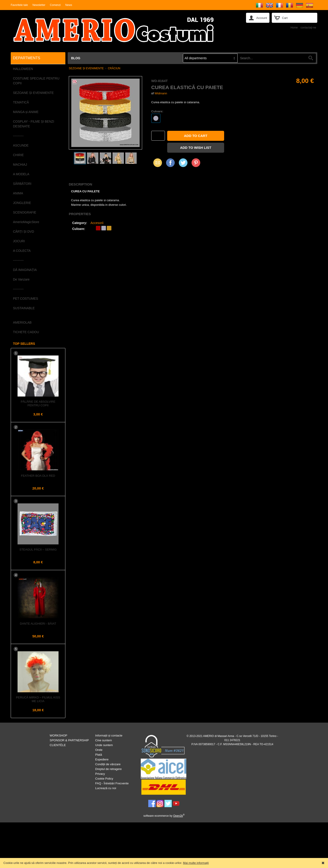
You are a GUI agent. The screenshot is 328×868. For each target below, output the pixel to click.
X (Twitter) (183, 164)
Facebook (170, 163)
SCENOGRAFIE (25, 212)
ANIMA (18, 193)
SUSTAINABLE (24, 308)
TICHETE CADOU (26, 332)
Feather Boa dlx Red (38, 476)
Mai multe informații (196, 863)
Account (262, 18)
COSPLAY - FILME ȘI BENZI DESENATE (34, 124)
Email (156, 163)
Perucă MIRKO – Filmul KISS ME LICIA (38, 699)
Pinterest (196, 163)
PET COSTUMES (26, 299)
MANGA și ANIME (26, 112)
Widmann (161, 93)
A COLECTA (22, 251)
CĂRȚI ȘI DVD (24, 232)
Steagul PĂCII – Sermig (38, 550)
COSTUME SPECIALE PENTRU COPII (36, 81)
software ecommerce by (164, 816)
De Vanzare (21, 279)
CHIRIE (18, 155)
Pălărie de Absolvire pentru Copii (38, 403)
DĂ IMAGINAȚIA (25, 270)
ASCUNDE (21, 145)
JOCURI (19, 241)
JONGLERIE (22, 203)
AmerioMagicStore (26, 222)
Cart (285, 18)
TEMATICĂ (21, 102)
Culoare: (157, 111)
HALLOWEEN (23, 69)
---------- (18, 136)
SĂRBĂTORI (22, 184)
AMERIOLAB (22, 322)
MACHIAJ (20, 165)
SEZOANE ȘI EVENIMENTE (33, 93)
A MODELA (21, 174)
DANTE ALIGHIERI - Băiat (38, 624)
